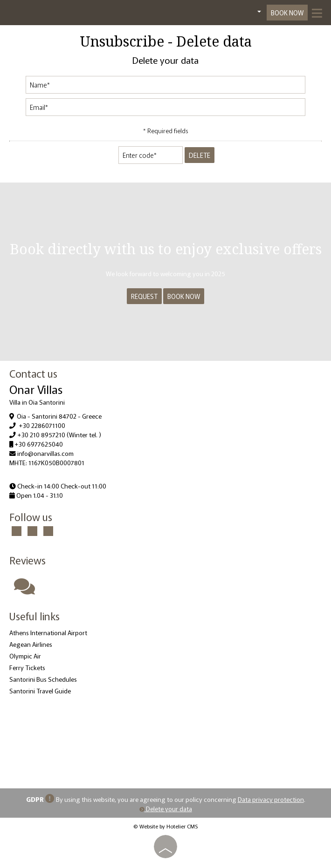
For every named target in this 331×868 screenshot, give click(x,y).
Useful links (34, 616)
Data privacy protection (271, 799)
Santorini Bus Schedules (43, 679)
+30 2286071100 (42, 425)
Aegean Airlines (31, 644)
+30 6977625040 (39, 444)
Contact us (33, 373)
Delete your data (166, 808)
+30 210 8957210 (41, 434)
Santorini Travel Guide (40, 691)
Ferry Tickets (27, 667)
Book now (287, 13)
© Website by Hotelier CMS (165, 826)
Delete (200, 155)
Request (144, 296)
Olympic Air (25, 656)
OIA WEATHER (165, 739)
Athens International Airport (48, 632)
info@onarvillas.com (45, 453)
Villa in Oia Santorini (37, 402)
